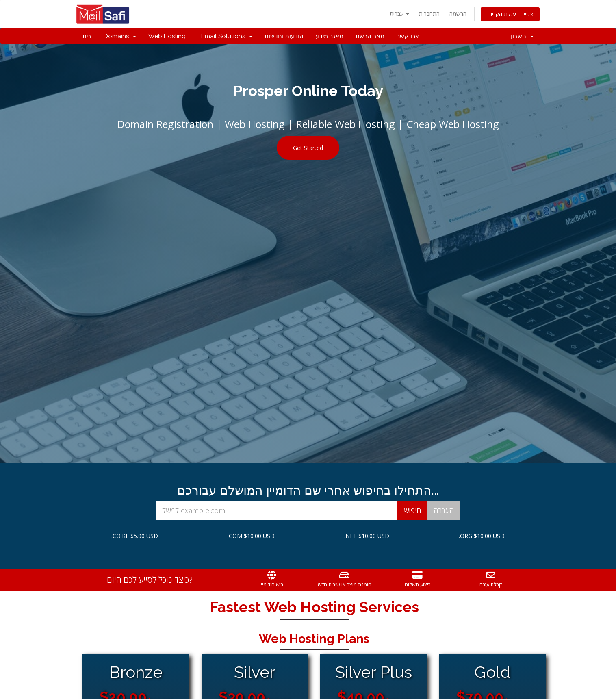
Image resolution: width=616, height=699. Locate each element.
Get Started (308, 148)
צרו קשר (408, 36)
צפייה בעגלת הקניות (510, 14)
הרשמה (458, 14)
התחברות (429, 14)
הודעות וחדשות (284, 36)
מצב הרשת (370, 36)
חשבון (522, 36)
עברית (399, 14)
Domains (120, 36)
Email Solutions (225, 36)
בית (87, 36)
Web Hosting (167, 36)
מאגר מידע (330, 36)
